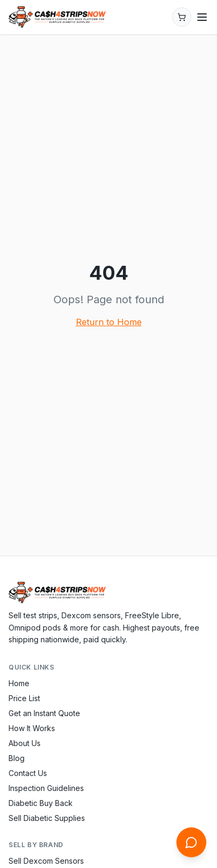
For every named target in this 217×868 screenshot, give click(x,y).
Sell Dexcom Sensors (46, 861)
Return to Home (109, 322)
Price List (24, 698)
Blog (17, 758)
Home (19, 683)
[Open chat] (191, 842)
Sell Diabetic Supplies (47, 818)
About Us (25, 743)
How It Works (32, 728)
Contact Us (28, 773)
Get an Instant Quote (44, 713)
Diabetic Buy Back (41, 803)
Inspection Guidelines (46, 788)
